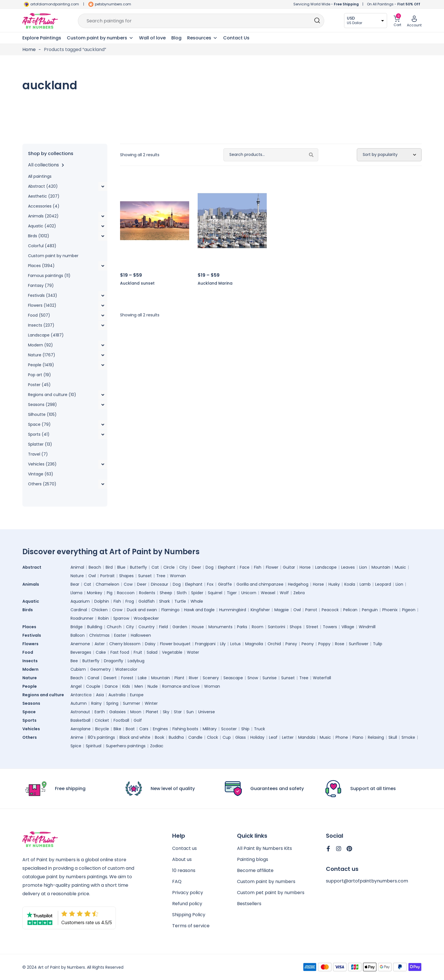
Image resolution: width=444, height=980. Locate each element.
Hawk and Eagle (199, 610)
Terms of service (191, 926)
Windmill (367, 627)
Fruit (138, 652)
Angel (76, 686)
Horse (305, 567)
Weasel (268, 593)
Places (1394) (41, 266)
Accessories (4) (44, 206)
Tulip (378, 644)
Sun (190, 712)
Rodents (147, 593)
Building (95, 627)
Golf (138, 720)
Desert (110, 678)
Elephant (227, 567)
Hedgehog (298, 584)
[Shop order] (389, 155)
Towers (330, 627)
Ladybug (136, 661)
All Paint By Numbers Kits (264, 848)
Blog (176, 38)
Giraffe (225, 584)
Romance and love (181, 686)
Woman (178, 576)
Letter (288, 737)
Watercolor (126, 669)
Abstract (33, 567)
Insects (31, 661)
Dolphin (102, 601)
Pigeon (409, 610)
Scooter (229, 729)
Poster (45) (39, 385)
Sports (31, 720)
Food (29, 652)
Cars (144, 729)
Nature (77, 576)
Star (178, 712)
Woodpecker (146, 618)
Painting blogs (253, 859)
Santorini (277, 627)
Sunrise (270, 678)
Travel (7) (38, 454)
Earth (100, 712)
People (31, 686)
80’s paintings (101, 737)
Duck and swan (142, 610)
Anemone (80, 644)
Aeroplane (81, 729)
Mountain (381, 567)
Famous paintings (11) (49, 276)
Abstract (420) (43, 186)
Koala (350, 584)
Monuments (220, 627)
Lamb (365, 584)
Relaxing (376, 737)
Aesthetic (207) (44, 196)
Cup (227, 737)
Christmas (99, 635)
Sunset (145, 576)
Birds (29, 610)
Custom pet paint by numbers (271, 893)
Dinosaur (160, 584)
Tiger (232, 593)
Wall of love (152, 38)
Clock (213, 737)
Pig (110, 593)
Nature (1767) (42, 355)
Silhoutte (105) (42, 414)
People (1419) (41, 365)
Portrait (107, 576)
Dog (210, 567)
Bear (75, 584)
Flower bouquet (175, 644)
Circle (169, 567)
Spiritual (94, 746)
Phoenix (390, 610)
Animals (32, 584)
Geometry (101, 669)
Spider (197, 593)
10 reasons (184, 870)
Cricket (102, 720)
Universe (207, 712)
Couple (93, 686)
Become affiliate (255, 870)
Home (29, 49)
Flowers (32, 644)
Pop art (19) (40, 375)
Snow (253, 678)
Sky (166, 712)
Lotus (235, 644)
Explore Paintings (42, 38)
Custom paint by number (53, 256)
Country (147, 627)
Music (400, 567)
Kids (126, 686)
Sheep (166, 593)
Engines (160, 729)
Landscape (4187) (46, 335)
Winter (151, 703)
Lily (223, 644)
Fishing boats (185, 729)
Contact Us (236, 38)
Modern (32, 669)
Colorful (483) (42, 246)
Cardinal (79, 610)
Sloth (182, 593)
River (194, 678)
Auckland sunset (137, 283)
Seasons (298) (42, 405)
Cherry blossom (125, 644)
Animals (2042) (43, 216)
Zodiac (157, 746)
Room (258, 627)
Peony (308, 644)
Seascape (233, 678)
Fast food (120, 652)
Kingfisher (260, 610)
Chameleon (107, 584)
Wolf (284, 593)
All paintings (40, 176)
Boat (130, 729)
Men (139, 686)
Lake (142, 678)
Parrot (311, 610)
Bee (74, 661)
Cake (101, 652)
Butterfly (138, 567)
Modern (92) (40, 345)
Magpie (282, 610)
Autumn (79, 703)
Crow (117, 610)
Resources (202, 38)
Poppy (324, 644)
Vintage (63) (41, 474)
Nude (153, 686)
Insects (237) (41, 325)
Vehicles (33, 729)
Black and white (135, 737)
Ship (245, 729)
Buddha (176, 737)
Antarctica (81, 695)
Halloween (141, 635)
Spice (76, 746)
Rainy (96, 703)
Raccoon (126, 593)
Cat (155, 567)
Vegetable (172, 652)
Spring (112, 703)
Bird (109, 567)
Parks (242, 627)
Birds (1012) (39, 236)
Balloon (78, 635)
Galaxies (118, 712)
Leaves (348, 567)
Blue (121, 567)
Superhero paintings (126, 746)
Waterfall (322, 678)
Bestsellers (249, 904)
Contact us (184, 848)
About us (182, 859)
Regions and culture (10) (52, 395)
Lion (363, 567)
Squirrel (215, 593)
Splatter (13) (40, 444)
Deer (196, 567)
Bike (117, 729)
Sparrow (121, 618)
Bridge (77, 627)
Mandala (307, 737)
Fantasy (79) (41, 285)
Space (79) (39, 424)
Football (121, 720)
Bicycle (102, 729)
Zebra (299, 593)
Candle (195, 737)
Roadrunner (82, 618)
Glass (241, 737)
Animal (77, 567)
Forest (127, 678)
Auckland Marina (215, 283)
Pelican (350, 610)
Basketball (80, 720)
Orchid (274, 644)
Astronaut (80, 712)
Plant (179, 678)
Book (160, 737)
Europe (137, 695)
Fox (210, 584)
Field (164, 627)
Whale (197, 601)
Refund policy (187, 904)
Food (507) (39, 315)
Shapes (126, 576)
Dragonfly (114, 661)
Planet (152, 712)
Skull (393, 737)
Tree (161, 576)
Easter (120, 635)
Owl (92, 576)
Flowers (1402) (42, 305)
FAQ (177, 881)
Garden (180, 627)
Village (348, 627)
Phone (342, 737)
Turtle (180, 601)
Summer (132, 703)
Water (193, 652)
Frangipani (205, 644)
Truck (260, 729)
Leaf (273, 737)
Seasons (33, 703)
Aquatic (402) (42, 226)
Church (114, 627)
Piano (358, 737)
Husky (334, 584)
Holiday (257, 737)
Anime (77, 737)
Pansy (291, 644)
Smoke (408, 737)
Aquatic (32, 601)
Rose (340, 644)
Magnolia (254, 644)
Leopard (383, 584)
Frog (130, 601)
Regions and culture (45, 695)
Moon (136, 712)
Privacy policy (188, 893)
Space (30, 712)
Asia (100, 695)
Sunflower (359, 644)
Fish (258, 567)
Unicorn (249, 593)
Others (31, 737)
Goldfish (147, 601)
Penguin (370, 610)
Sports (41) (39, 434)
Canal (93, 678)
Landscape (326, 567)
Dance (111, 686)
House (198, 627)
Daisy (150, 644)
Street (312, 627)
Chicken (100, 610)
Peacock (330, 610)
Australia (117, 695)
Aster (100, 644)
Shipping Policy (189, 915)
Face (245, 567)
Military (210, 729)
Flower (272, 567)
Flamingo (170, 610)
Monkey (95, 593)
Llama (76, 593)
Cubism (78, 669)
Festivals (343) (43, 295)
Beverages (81, 652)
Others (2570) (42, 484)
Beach (95, 567)
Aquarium (80, 601)
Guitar (289, 567)
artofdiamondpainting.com (55, 4)
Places (31, 627)
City (183, 567)
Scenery (211, 678)
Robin (103, 618)
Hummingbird (233, 610)
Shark (165, 601)
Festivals (33, 635)
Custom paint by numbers (266, 881)
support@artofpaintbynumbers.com (367, 881)
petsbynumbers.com (113, 4)
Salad (152, 652)
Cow (128, 584)
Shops (296, 627)
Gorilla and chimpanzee (260, 584)
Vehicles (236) (42, 464)
